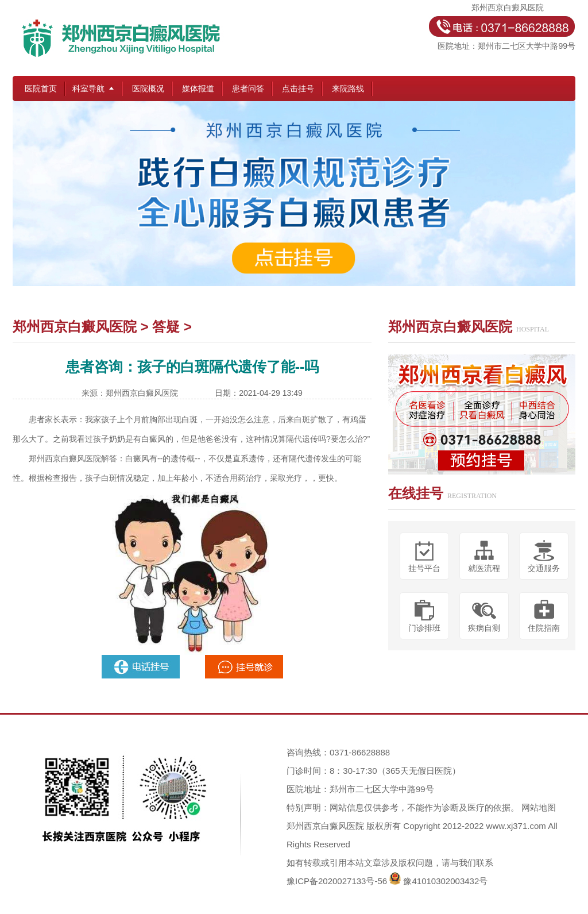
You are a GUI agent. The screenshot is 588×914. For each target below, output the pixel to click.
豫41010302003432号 (445, 881)
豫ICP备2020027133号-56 (337, 881)
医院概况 (148, 88)
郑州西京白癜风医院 (75, 327)
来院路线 (348, 88)
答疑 (166, 327)
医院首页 (41, 88)
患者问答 (248, 88)
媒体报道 (198, 88)
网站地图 (539, 807)
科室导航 (88, 88)
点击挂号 (298, 88)
